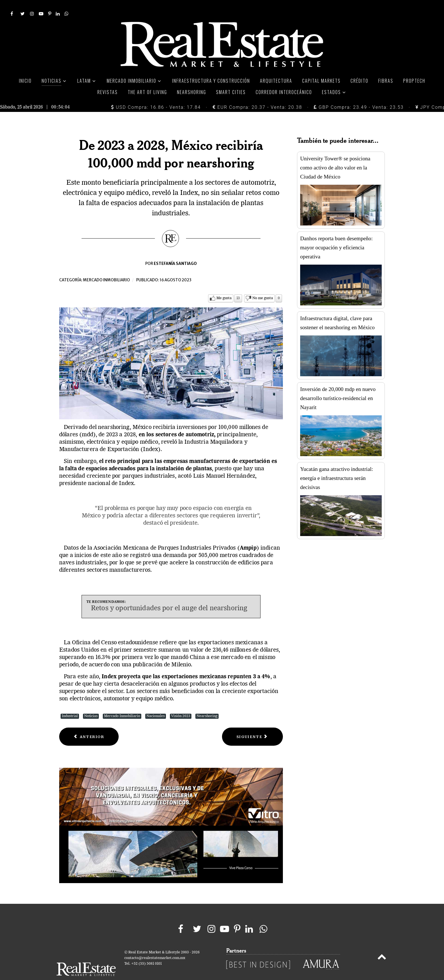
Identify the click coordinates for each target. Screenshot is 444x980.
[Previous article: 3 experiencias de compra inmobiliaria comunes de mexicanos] (89, 724)
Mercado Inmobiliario (122, 703)
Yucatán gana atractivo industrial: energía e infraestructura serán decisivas (337, 465)
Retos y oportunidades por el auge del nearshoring (169, 596)
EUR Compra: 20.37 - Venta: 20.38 (257, 94)
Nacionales (156, 703)
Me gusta (224, 285)
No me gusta (263, 285)
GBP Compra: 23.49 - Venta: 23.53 (359, 94)
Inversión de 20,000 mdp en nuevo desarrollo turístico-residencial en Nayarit (338, 385)
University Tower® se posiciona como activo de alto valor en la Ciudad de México (335, 155)
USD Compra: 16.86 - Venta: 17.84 (156, 94)
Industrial (70, 703)
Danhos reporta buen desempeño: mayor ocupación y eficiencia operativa (336, 235)
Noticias (91, 703)
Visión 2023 (181, 703)
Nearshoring (207, 703)
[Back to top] (382, 945)
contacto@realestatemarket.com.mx (155, 946)
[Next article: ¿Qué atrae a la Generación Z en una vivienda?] (252, 724)
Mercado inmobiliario (106, 267)
